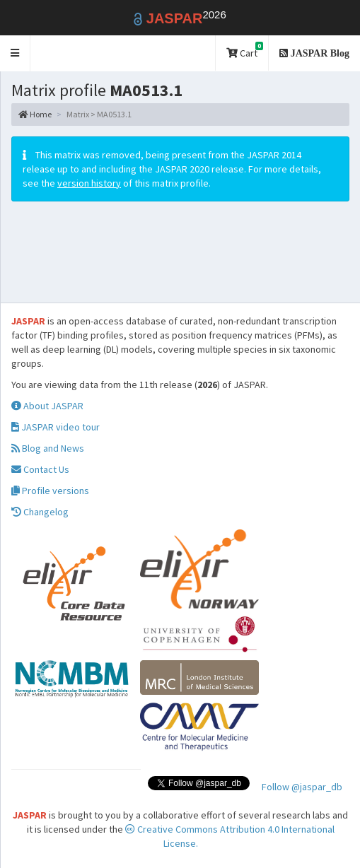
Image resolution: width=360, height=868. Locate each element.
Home (35, 114)
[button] (15, 53)
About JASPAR (47, 406)
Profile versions (50, 491)
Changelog (40, 512)
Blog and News (48, 448)
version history (89, 183)
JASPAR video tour (56, 427)
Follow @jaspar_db (302, 787)
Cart (245, 51)
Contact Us (40, 469)
